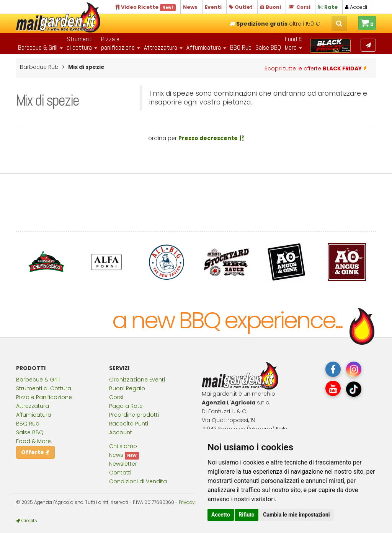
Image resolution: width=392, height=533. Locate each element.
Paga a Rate (126, 406)
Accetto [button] (221, 515)
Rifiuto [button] (247, 515)
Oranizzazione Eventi (137, 380)
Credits (27, 521)
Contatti (120, 473)
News (116, 455)
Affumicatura (34, 415)
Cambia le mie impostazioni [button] (296, 515)
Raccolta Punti (129, 424)
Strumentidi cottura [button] (82, 43)
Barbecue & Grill (38, 380)
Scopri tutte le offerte (316, 68)
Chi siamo (123, 446)
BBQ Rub (241, 47)
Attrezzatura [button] (163, 47)
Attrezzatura (33, 406)
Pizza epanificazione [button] (121, 43)
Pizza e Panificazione (44, 397)
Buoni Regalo (127, 388)
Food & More (33, 441)
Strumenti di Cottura (44, 388)
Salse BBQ (268, 47)
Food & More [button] (294, 43)
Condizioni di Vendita (138, 481)
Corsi (116, 397)
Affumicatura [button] (206, 47)
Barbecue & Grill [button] (40, 47)
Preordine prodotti (134, 415)
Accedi (356, 7)
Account (121, 432)
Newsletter (123, 464)
